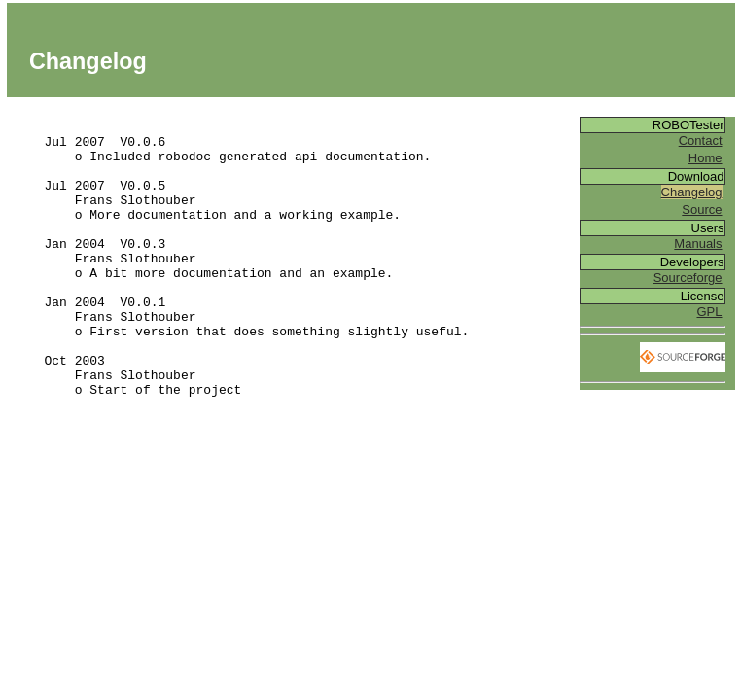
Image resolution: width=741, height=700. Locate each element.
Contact (701, 140)
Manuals (698, 244)
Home (706, 158)
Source (702, 210)
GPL (709, 312)
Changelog (692, 192)
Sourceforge (688, 278)
